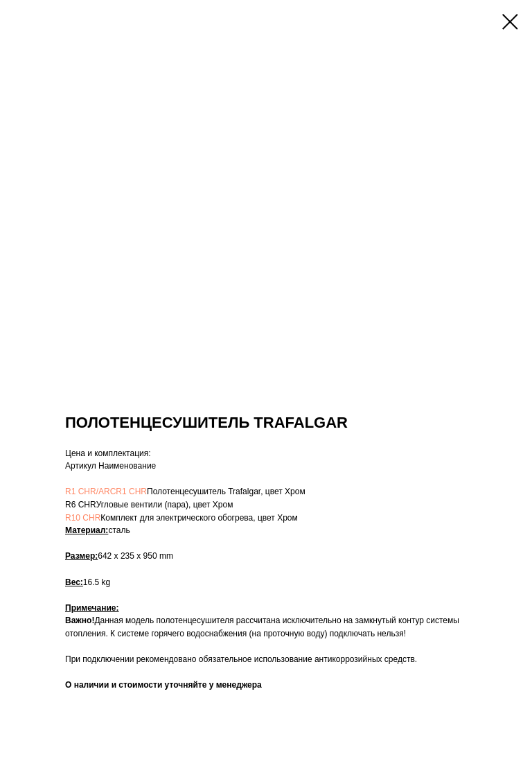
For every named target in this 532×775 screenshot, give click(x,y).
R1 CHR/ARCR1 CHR (106, 491)
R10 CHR (83, 518)
